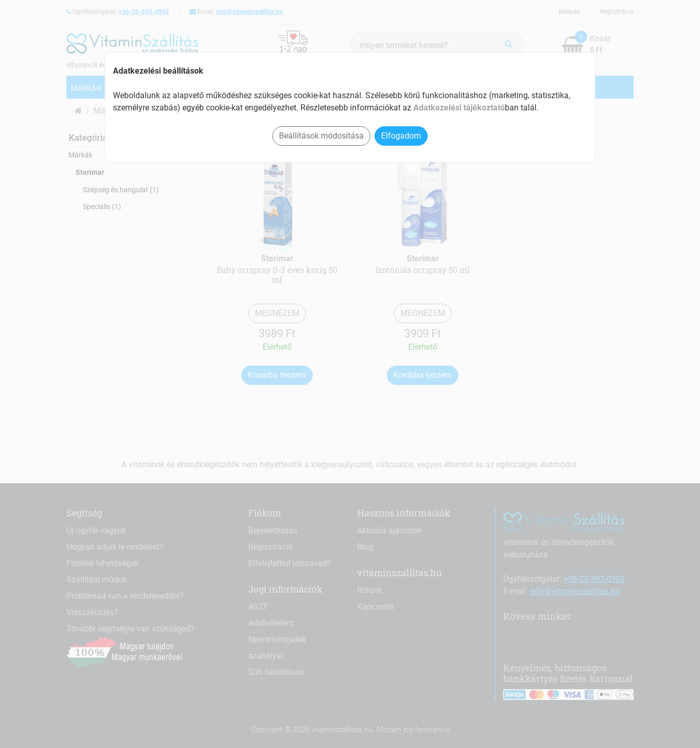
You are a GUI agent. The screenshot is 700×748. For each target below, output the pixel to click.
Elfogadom (401, 136)
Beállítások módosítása (321, 136)
